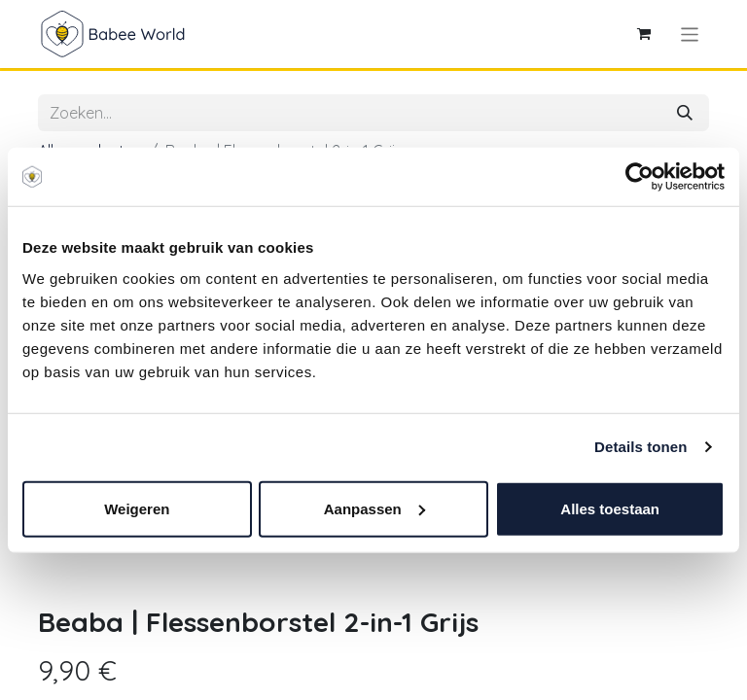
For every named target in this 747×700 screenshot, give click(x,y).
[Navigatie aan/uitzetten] (690, 34)
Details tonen (640, 447)
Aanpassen (374, 508)
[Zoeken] (685, 113)
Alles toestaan (610, 508)
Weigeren (137, 508)
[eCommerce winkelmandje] (644, 34)
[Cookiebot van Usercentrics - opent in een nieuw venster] (640, 177)
